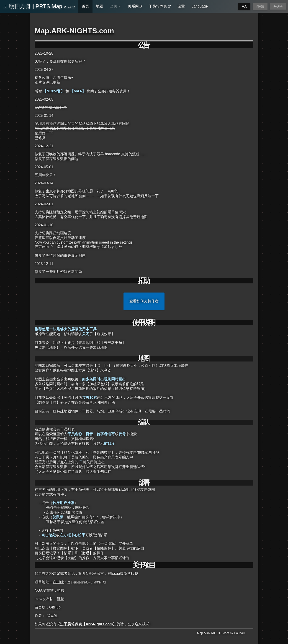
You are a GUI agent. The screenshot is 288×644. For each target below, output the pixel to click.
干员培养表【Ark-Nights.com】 (90, 624)
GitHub (59, 582)
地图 (100, 6)
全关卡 (116, 6)
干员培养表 (160, 6)
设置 (181, 6)
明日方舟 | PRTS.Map (39, 6)
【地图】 (53, 347)
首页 (85, 6)
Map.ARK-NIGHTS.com (74, 31)
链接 (61, 590)
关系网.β (135, 6)
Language (200, 6)
